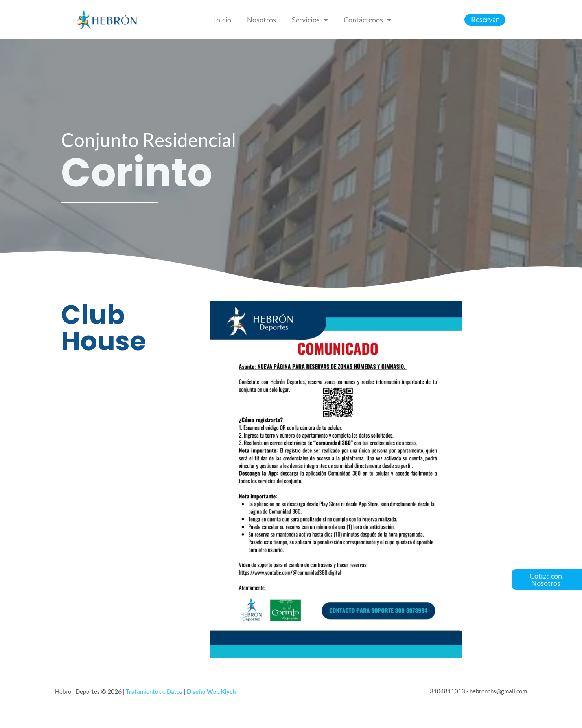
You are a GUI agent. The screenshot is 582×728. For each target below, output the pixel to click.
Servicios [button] (310, 20)
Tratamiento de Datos (154, 691)
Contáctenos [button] (367, 20)
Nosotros (262, 20)
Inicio (223, 20)
